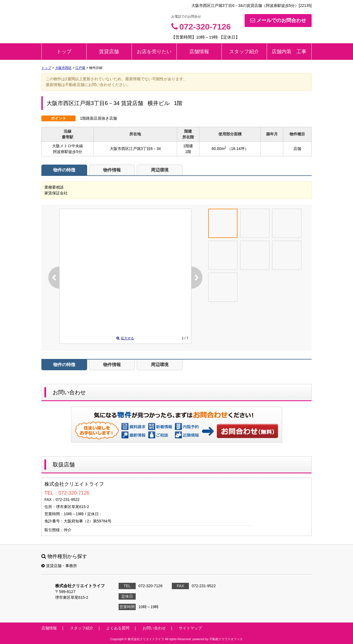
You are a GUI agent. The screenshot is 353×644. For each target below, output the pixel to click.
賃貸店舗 (109, 52)
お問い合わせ (248, 431)
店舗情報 (199, 52)
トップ (64, 52)
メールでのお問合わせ (278, 20)
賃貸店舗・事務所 (59, 566)
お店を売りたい (154, 52)
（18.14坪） (238, 149)
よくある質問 (118, 628)
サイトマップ (190, 628)
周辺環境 (160, 170)
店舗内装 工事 (289, 52)
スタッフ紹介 (244, 52)
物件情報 (112, 170)
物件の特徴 (64, 170)
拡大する (125, 338)
